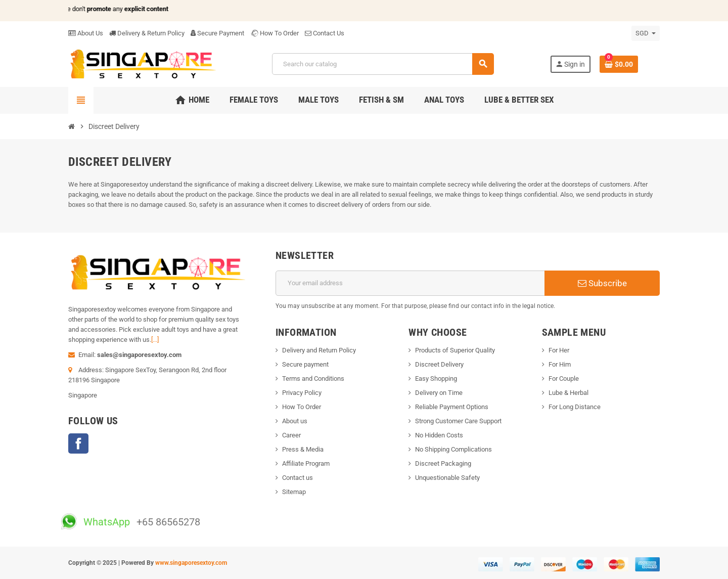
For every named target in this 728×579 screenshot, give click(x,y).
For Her (559, 350)
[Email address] (410, 283)
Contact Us (325, 33)
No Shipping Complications (453, 449)
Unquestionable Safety (447, 478)
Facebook (78, 443)
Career (291, 435)
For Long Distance (575, 407)
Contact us (298, 478)
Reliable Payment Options (452, 407)
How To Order (275, 33)
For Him (560, 364)
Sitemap (294, 492)
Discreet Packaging (443, 463)
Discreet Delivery (439, 364)
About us (295, 421)
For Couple (564, 378)
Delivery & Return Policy (147, 33)
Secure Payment (217, 33)
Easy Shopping (436, 378)
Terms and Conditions (313, 378)
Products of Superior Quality (455, 350)
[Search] (383, 64)
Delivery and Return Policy (319, 350)
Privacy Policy (302, 393)
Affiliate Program (306, 463)
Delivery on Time (439, 393)
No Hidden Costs (439, 435)
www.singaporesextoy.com (191, 563)
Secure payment (305, 364)
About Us (86, 33)
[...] (155, 340)
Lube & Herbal (568, 393)
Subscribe (602, 283)
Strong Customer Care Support (458, 421)
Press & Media (303, 449)
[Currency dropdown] (646, 33)
